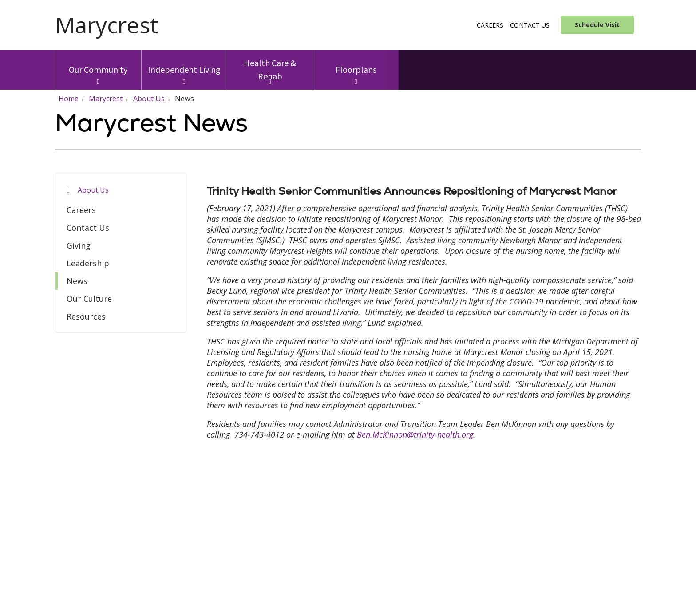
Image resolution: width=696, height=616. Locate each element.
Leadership (88, 263)
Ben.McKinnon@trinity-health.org (415, 434)
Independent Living (184, 62)
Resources (86, 316)
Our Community (98, 62)
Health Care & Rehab (270, 66)
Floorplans (356, 62)
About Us (93, 190)
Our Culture (89, 299)
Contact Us (530, 25)
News (77, 281)
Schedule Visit (597, 25)
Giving (79, 245)
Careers (490, 25)
